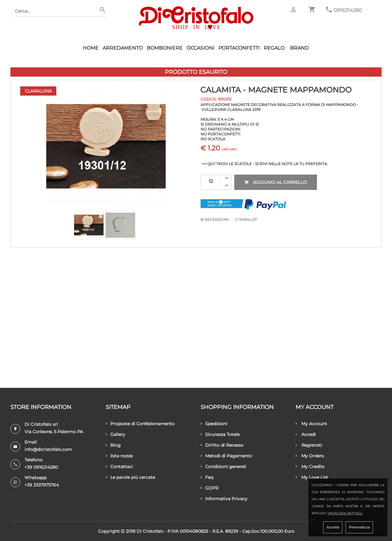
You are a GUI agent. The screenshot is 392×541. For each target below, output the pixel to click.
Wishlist (246, 219)
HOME (91, 48)
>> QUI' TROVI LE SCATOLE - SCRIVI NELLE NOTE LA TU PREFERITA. (265, 164)
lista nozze (119, 456)
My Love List (312, 477)
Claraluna (38, 91)
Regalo (274, 48)
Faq (207, 477)
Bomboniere (165, 48)
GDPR (209, 488)
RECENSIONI (215, 219)
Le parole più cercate (130, 477)
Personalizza (359, 527)
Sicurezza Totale (220, 434)
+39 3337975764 (42, 485)
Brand (299, 48)
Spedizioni (214, 424)
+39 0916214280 (41, 467)
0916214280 (348, 10)
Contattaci (119, 467)
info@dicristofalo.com (48, 449)
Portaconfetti (239, 48)
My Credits (310, 467)
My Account (311, 424)
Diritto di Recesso (222, 445)
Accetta (333, 527)
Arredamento (123, 48)
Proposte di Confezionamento (140, 424)
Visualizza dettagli (345, 513)
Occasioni (200, 48)
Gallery (115, 434)
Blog (113, 445)
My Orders (310, 456)
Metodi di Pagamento (226, 456)
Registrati (309, 445)
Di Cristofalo (150, 531)
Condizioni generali (223, 467)
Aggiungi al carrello (276, 182)
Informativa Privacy (224, 499)
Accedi (306, 434)
